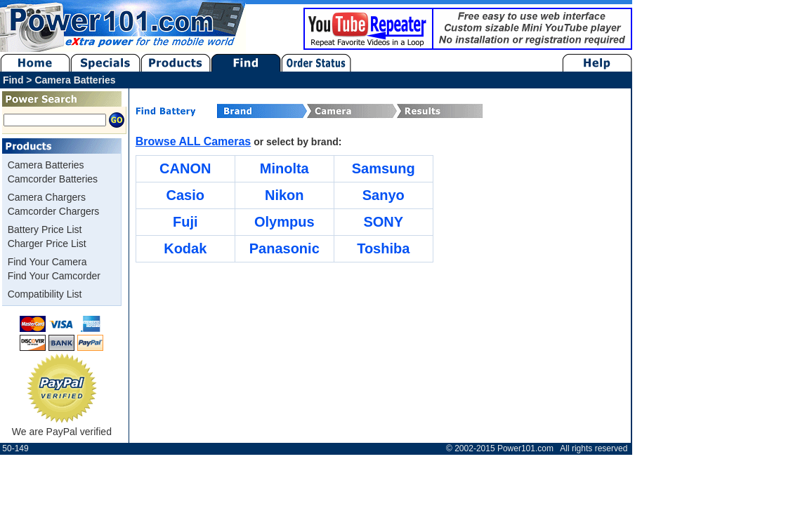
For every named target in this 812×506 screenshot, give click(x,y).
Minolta (284, 168)
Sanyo (384, 195)
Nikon (284, 195)
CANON (185, 168)
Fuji (185, 222)
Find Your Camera (47, 262)
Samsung (384, 168)
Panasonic (284, 248)
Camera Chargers (47, 197)
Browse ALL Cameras (194, 141)
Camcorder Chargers (54, 211)
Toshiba (383, 248)
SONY (383, 222)
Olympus (284, 222)
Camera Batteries (46, 165)
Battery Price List (45, 229)
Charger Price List (47, 244)
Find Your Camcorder (54, 276)
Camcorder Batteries (53, 179)
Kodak (185, 248)
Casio (185, 195)
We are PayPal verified (62, 426)
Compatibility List (45, 294)
